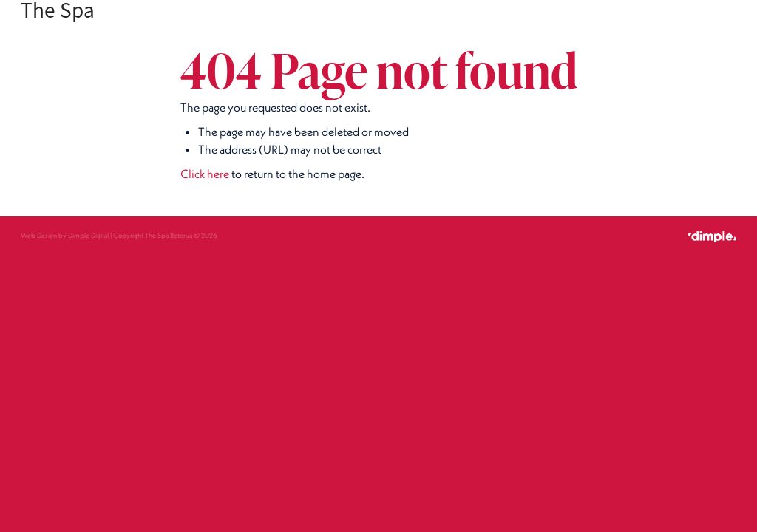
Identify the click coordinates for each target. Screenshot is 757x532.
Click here (205, 174)
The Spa (58, 11)
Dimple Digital (88, 235)
